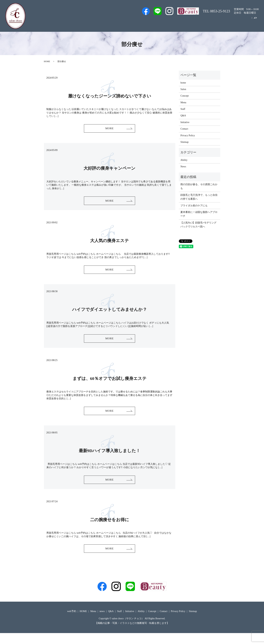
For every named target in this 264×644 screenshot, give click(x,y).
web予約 (149, 22)
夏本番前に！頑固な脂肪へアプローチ (199, 214)
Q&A (187, 22)
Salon (175, 22)
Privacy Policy (188, 135)
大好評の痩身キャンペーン (110, 170)
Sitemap (184, 142)
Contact (245, 22)
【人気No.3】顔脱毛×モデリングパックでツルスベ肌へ (198, 225)
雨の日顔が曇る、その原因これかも (199, 186)
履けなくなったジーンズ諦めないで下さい (110, 96)
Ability (184, 160)
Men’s (134, 22)
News (183, 167)
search (255, 22)
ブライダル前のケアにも (194, 206)
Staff (163, 22)
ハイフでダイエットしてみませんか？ (110, 314)
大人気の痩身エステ (110, 244)
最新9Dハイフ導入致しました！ (110, 459)
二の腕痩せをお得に (110, 529)
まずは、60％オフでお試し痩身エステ (110, 385)
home (183, 83)
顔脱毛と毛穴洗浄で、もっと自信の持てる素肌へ (199, 197)
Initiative (214, 22)
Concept (230, 22)
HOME (47, 61)
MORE (110, 129)
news (102, 622)
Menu (200, 22)
